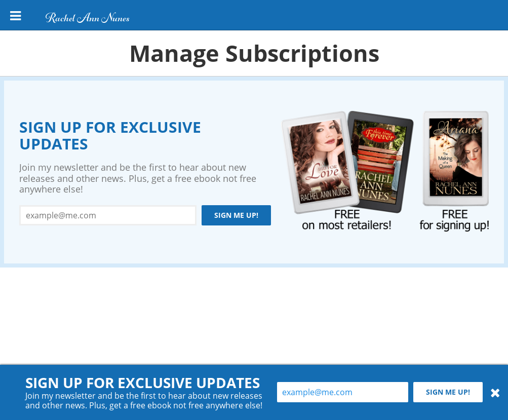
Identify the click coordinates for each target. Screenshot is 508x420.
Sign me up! (236, 215)
